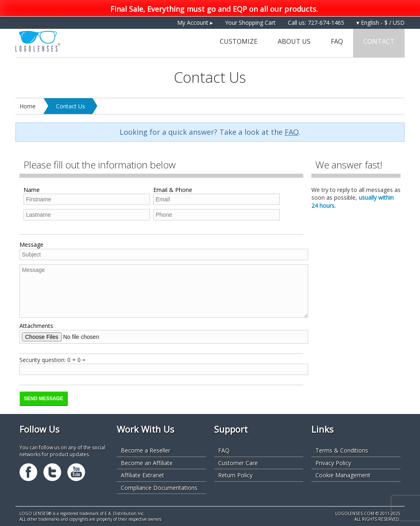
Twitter (52, 472)
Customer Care (238, 463)
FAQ (337, 41)
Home (28, 106)
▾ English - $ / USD (380, 23)
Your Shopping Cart (250, 23)
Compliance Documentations (159, 488)
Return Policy (235, 475)
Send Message (44, 399)
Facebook (28, 472)
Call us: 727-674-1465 (316, 23)
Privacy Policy (333, 463)
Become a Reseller (146, 450)
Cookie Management (343, 475)
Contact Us (71, 106)
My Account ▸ (195, 23)
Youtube (76, 472)
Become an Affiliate (147, 463)
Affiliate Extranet (142, 475)
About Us (294, 41)
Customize (239, 41)
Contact (379, 41)
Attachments (36, 326)
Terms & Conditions (342, 450)
